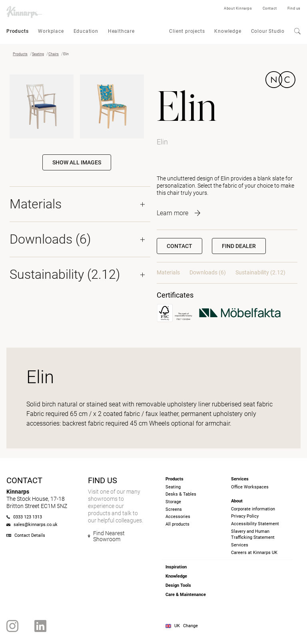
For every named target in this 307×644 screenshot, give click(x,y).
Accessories (178, 517)
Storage (173, 502)
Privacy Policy (245, 516)
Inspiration (176, 567)
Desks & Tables (181, 494)
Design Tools (178, 585)
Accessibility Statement (255, 524)
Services (240, 545)
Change (190, 626)
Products (17, 31)
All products (177, 524)
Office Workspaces (250, 487)
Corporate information (253, 509)
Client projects (187, 31)
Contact (270, 8)
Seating (38, 54)
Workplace (51, 31)
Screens (174, 509)
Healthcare (121, 31)
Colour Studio (268, 31)
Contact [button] (179, 246)
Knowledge (228, 31)
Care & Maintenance (186, 595)
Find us (294, 8)
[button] (239, 246)
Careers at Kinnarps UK (254, 553)
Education (86, 31)
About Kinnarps (238, 8)
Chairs (54, 54)
